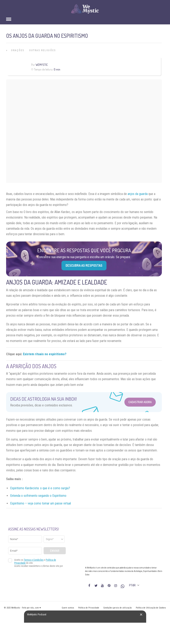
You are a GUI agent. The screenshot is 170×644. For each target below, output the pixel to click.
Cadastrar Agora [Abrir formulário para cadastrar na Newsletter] (140, 402)
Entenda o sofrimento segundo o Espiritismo (38, 496)
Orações (18, 50)
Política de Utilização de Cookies (151, 608)
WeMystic (42, 65)
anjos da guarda (138, 194)
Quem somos (68, 608)
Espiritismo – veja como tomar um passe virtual (41, 503)
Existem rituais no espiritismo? (45, 354)
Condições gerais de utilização (117, 608)
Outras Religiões (42, 50)
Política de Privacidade (89, 608)
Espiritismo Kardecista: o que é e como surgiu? (40, 488)
